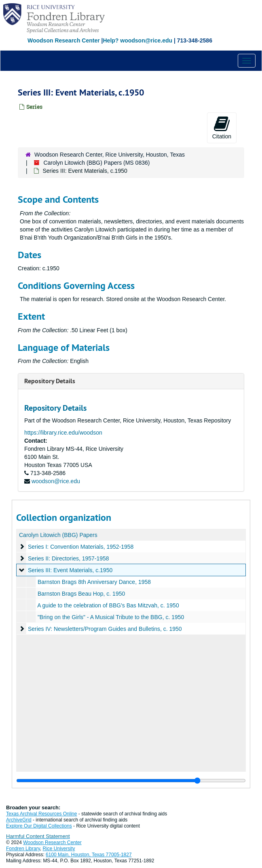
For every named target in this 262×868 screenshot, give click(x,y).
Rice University (59, 849)
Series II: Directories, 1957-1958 (69, 558)
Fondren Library (23, 849)
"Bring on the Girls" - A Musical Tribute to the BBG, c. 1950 (111, 617)
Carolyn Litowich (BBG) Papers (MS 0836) (96, 163)
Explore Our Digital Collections (39, 826)
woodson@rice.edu (56, 481)
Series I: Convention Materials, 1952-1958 (81, 547)
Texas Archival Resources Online (41, 814)
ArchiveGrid (19, 820)
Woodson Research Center (64, 40)
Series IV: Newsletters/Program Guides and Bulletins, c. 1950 (105, 629)
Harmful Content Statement (38, 836)
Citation (222, 127)
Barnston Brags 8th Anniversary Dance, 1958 (94, 582)
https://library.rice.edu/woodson (63, 433)
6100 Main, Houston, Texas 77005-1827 (89, 855)
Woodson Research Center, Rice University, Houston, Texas (110, 155)
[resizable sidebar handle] (131, 781)
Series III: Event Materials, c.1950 (70, 570)
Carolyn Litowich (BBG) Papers (58, 535)
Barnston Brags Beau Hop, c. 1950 (81, 594)
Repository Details (50, 381)
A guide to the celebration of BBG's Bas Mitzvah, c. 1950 (108, 605)
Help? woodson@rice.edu (137, 40)
